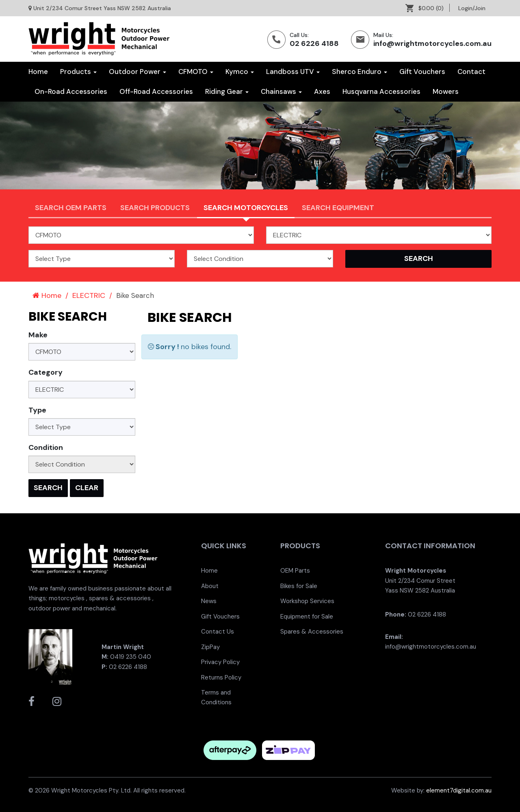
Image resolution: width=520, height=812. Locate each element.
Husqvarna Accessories (381, 91)
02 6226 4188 (314, 43)
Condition (46, 447)
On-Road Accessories (71, 91)
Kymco (240, 72)
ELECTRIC (89, 295)
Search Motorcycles (246, 208)
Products (78, 72)
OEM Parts (295, 571)
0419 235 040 (131, 657)
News (209, 601)
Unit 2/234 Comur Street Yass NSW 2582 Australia (102, 8)
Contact (471, 72)
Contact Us (218, 632)
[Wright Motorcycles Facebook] (31, 701)
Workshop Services (307, 601)
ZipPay (210, 647)
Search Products (155, 208)
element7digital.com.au (459, 790)
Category (45, 372)
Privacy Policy (220, 662)
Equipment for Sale (307, 617)
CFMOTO (196, 72)
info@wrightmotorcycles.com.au (432, 43)
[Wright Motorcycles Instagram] (57, 701)
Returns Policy (221, 677)
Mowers (446, 91)
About (210, 586)
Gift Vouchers (422, 72)
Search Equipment (338, 208)
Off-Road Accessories (156, 91)
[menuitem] (428, 8)
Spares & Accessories (312, 632)
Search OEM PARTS (71, 208)
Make (38, 335)
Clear (87, 488)
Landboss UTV (293, 72)
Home (38, 72)
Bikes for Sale (299, 586)
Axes (322, 91)
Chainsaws (281, 91)
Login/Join (472, 8)
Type (37, 410)
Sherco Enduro (360, 72)
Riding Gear (227, 91)
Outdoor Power (138, 72)
